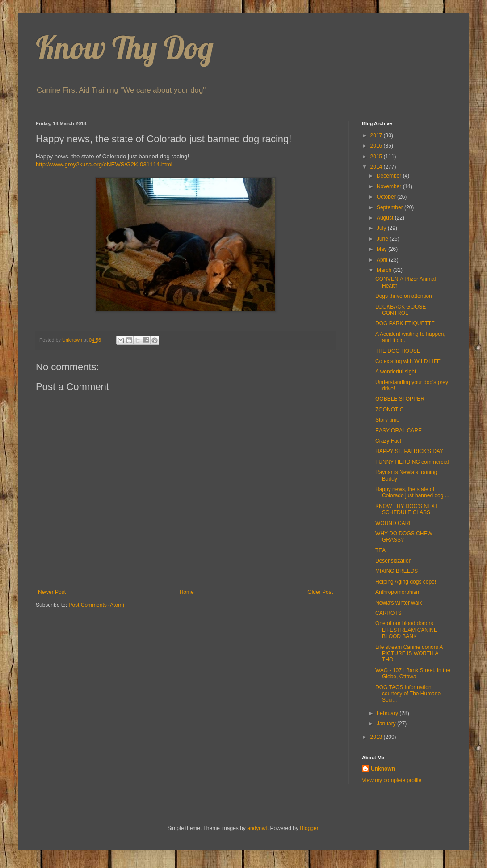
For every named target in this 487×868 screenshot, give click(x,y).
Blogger (309, 828)
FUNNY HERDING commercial (412, 462)
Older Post (320, 592)
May (382, 249)
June (383, 239)
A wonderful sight (396, 372)
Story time (387, 420)
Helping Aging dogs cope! (406, 582)
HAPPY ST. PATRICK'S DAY (409, 451)
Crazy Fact (388, 441)
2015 (377, 157)
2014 (377, 167)
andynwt (257, 828)
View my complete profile (392, 780)
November (390, 186)
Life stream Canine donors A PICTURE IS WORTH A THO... (409, 654)
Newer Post (52, 592)
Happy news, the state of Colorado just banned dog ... (412, 492)
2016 (377, 146)
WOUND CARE (394, 523)
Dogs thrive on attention (404, 296)
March (385, 270)
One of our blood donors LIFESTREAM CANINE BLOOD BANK (406, 630)
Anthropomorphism (398, 592)
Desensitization (393, 561)
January (387, 724)
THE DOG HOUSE (398, 351)
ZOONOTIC (389, 410)
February (388, 713)
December (390, 176)
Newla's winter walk (399, 603)
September (390, 207)
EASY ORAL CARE (399, 431)
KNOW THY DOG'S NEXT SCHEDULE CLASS (407, 509)
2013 (377, 737)
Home (187, 592)
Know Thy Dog (125, 47)
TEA (380, 550)
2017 (377, 135)
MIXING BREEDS (397, 571)
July (382, 228)
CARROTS (388, 613)
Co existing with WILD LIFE (408, 361)
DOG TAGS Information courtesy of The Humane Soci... (408, 694)
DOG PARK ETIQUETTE (405, 323)
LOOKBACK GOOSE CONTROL (401, 310)
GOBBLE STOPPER (400, 399)
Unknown (383, 769)
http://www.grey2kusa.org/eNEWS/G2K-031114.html (104, 164)
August (386, 218)
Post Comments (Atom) (96, 605)
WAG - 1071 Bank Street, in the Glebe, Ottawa (413, 673)
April (383, 260)
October (387, 197)
